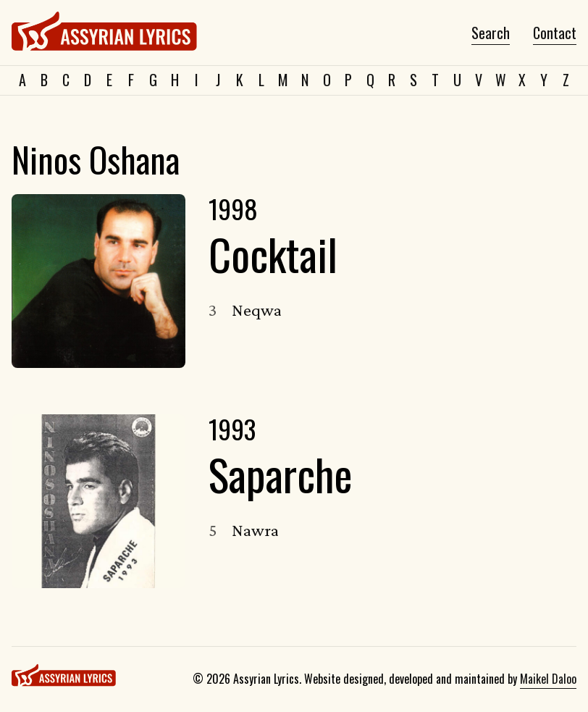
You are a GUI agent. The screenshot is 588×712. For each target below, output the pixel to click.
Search (491, 33)
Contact (555, 33)
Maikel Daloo (548, 679)
